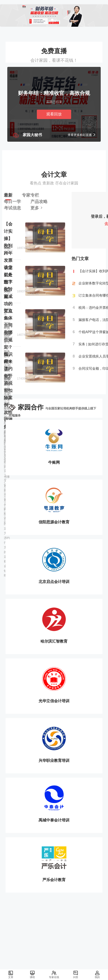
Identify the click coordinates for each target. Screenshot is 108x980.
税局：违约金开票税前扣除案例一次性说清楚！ (8, 390)
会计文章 (54, 174)
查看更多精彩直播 (82, 135)
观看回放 (54, 114)
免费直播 (54, 51)
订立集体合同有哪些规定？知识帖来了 (8, 340)
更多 (37, 208)
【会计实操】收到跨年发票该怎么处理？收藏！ (8, 260)
